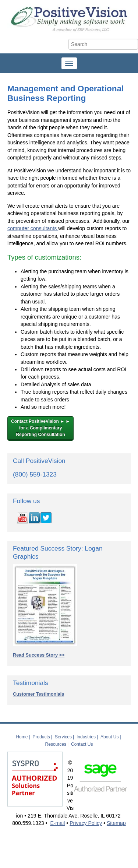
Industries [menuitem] (86, 737)
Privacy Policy (86, 823)
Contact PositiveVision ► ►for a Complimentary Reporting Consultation (40, 428)
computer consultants (33, 228)
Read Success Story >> (39, 655)
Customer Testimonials (38, 694)
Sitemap (116, 823)
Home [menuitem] (22, 737)
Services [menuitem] (63, 737)
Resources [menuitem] (56, 744)
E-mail (57, 823)
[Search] (103, 44)
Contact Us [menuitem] (82, 744)
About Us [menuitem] (109, 737)
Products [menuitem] (41, 737)
